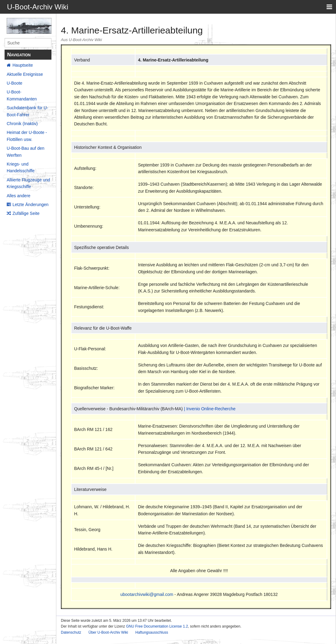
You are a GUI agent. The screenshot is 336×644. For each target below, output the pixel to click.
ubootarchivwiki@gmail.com (147, 594)
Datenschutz (71, 632)
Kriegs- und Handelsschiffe (21, 167)
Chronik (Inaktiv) (22, 124)
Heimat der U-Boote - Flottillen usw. (27, 136)
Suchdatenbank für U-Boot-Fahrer (27, 111)
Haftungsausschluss (152, 632)
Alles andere (19, 196)
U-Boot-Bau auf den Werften (26, 152)
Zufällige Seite (26, 213)
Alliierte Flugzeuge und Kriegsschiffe (28, 183)
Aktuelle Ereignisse (25, 74)
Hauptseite (23, 65)
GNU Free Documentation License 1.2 (157, 626)
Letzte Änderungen (30, 205)
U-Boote (14, 83)
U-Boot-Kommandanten (22, 95)
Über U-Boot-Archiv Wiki (108, 632)
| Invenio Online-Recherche (210, 409)
